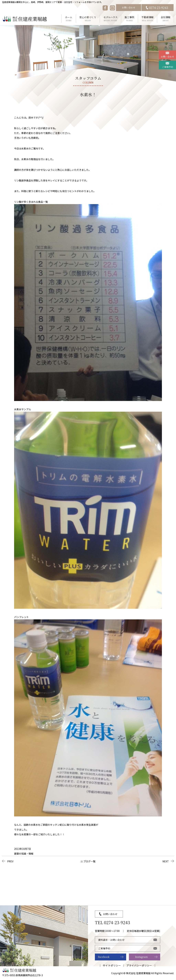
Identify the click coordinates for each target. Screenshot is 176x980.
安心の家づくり (88, 19)
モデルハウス (110, 19)
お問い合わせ (129, 7)
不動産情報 (148, 19)
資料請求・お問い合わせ (111, 940)
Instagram (141, 957)
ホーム (69, 19)
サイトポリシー (112, 965)
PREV (10, 861)
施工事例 (130, 19)
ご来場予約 (167, 67)
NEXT (166, 861)
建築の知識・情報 (24, 854)
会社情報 (165, 19)
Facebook (104, 957)
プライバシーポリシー (139, 965)
